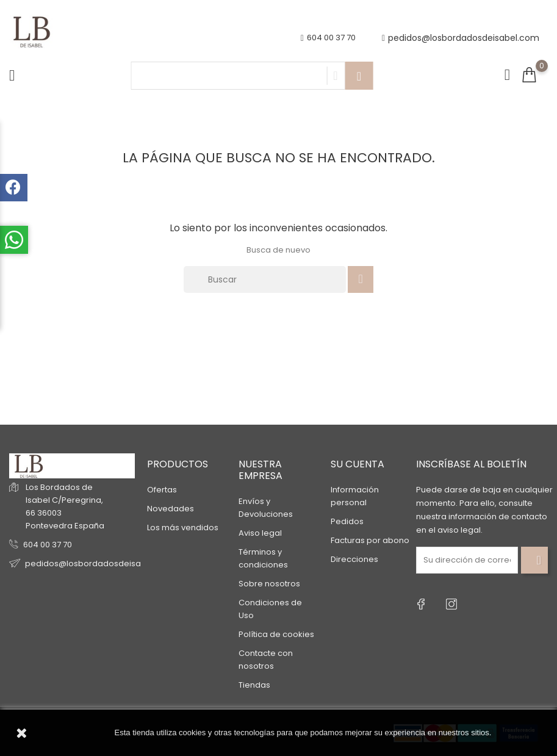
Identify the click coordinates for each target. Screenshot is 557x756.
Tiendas (254, 685)
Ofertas (162, 490)
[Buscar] (265, 279)
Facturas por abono (370, 540)
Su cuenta (358, 464)
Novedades (171, 509)
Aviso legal (260, 533)
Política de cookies (276, 634)
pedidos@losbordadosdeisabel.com (461, 38)
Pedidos (347, 521)
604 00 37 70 (48, 545)
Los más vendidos (183, 527)
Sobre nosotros (269, 584)
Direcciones (354, 559)
